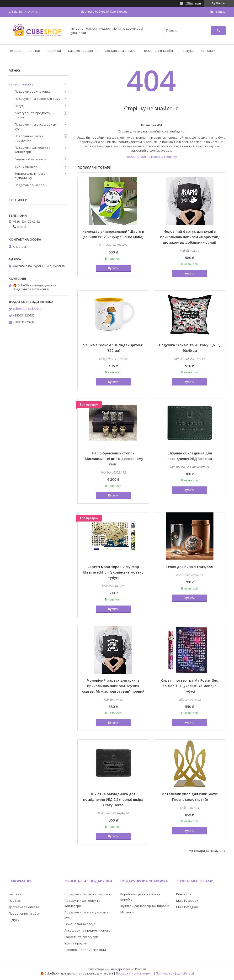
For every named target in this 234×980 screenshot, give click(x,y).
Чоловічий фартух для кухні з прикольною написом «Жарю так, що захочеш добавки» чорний (190, 237)
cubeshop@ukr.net (27, 309)
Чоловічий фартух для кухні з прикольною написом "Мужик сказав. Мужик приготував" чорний (113, 686)
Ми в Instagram (187, 907)
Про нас (34, 51)
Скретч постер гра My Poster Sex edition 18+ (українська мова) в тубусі (189, 686)
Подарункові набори (30, 185)
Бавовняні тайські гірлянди (85, 950)
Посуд (19, 106)
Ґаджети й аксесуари (31, 159)
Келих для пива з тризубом (190, 567)
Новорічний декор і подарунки (29, 138)
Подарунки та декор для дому (37, 99)
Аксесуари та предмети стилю (33, 115)
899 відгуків (193, 3)
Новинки (54, 51)
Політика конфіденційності (175, 973)
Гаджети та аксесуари (81, 937)
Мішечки (127, 912)
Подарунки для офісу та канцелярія (32, 150)
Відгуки (188, 51)
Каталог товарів (80, 51)
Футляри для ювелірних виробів (145, 906)
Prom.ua (141, 969)
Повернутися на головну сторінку (151, 157)
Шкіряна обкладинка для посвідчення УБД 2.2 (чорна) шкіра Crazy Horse (113, 799)
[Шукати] (218, 30)
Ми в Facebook (187, 901)
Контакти (208, 51)
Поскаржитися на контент (134, 973)
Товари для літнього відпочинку (30, 176)
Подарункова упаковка (33, 91)
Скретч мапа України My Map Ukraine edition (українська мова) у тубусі (113, 572)
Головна (15, 51)
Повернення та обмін (159, 51)
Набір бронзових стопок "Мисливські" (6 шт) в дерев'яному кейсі (113, 459)
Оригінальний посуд (80, 924)
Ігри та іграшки (26, 166)
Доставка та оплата (120, 51)
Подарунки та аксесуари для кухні (36, 126)
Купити (113, 268)
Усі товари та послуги (205, 851)
